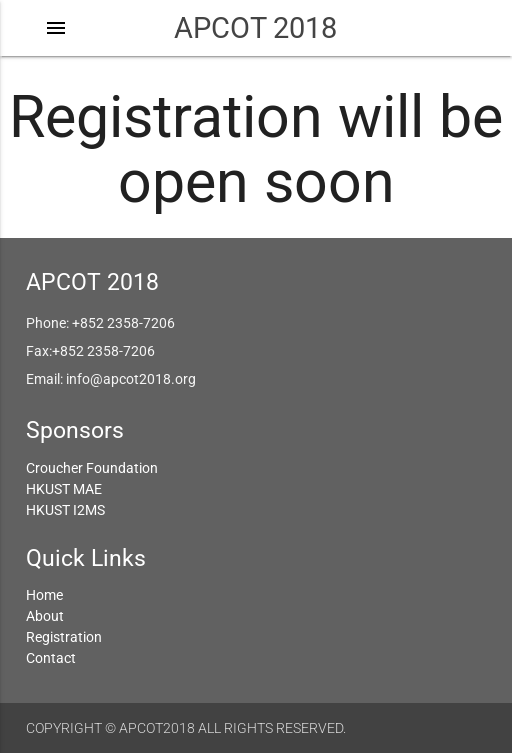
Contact (51, 658)
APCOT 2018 (255, 28)
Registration (64, 637)
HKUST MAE (64, 489)
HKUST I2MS (65, 510)
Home (44, 595)
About (45, 616)
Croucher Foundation (92, 468)
